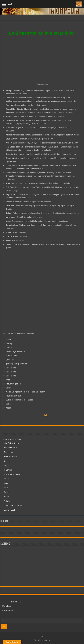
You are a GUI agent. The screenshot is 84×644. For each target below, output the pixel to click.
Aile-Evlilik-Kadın (11, 443)
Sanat (7, 497)
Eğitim (7, 461)
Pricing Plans (17, 602)
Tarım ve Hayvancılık (13, 505)
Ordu (6, 483)
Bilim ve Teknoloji (12, 457)
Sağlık (7, 492)
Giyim (7, 465)
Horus (8, 384)
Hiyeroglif (8, 470)
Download (7, 606)
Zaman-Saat (10, 510)
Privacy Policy (8, 610)
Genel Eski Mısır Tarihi (12, 440)
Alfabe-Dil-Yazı (11, 448)
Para (6, 488)
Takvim (7, 501)
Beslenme (8, 452)
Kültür (7, 479)
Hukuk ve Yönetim (12, 474)
